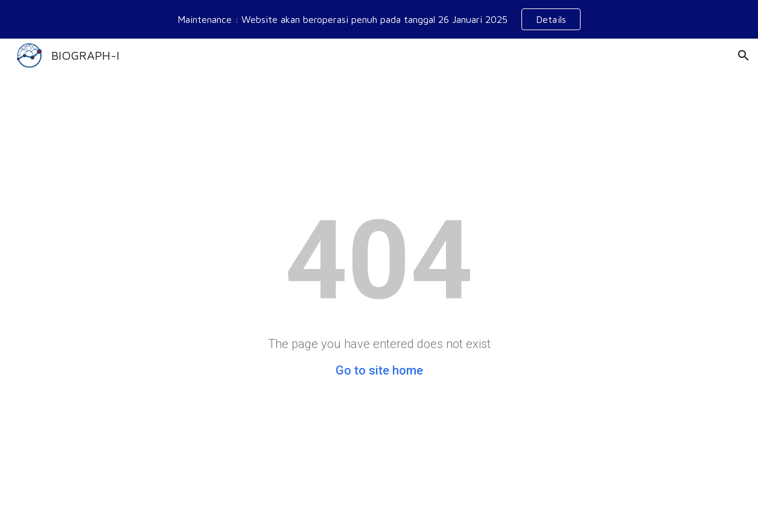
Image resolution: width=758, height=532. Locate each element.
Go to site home (379, 370)
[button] (744, 55)
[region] (379, 19)
